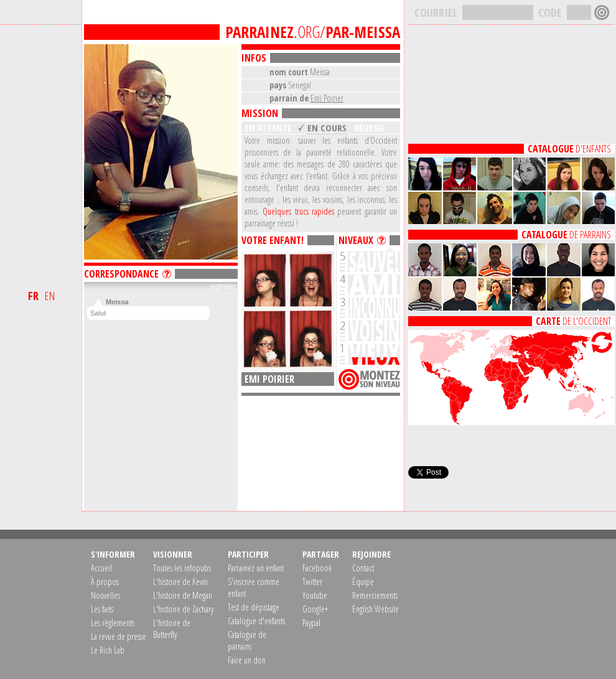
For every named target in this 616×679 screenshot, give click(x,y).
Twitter (312, 582)
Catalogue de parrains (247, 640)
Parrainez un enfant (256, 568)
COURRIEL (436, 12)
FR (33, 296)
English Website (376, 609)
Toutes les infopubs (182, 568)
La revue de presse (119, 636)
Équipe (363, 582)
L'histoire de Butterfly (172, 629)
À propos (105, 582)
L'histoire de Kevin (180, 582)
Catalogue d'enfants (256, 621)
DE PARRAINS (566, 235)
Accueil (101, 568)
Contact (363, 568)
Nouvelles (105, 595)
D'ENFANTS (569, 149)
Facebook (317, 568)
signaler (223, 286)
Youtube (315, 595)
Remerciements (375, 595)
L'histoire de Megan (183, 595)
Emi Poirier (327, 98)
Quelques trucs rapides (298, 211)
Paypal (311, 623)
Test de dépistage (254, 607)
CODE (550, 12)
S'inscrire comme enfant (254, 588)
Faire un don (247, 660)
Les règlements (113, 623)
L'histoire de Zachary (183, 609)
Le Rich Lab (108, 650)
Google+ (315, 609)
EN (50, 296)
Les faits (102, 609)
